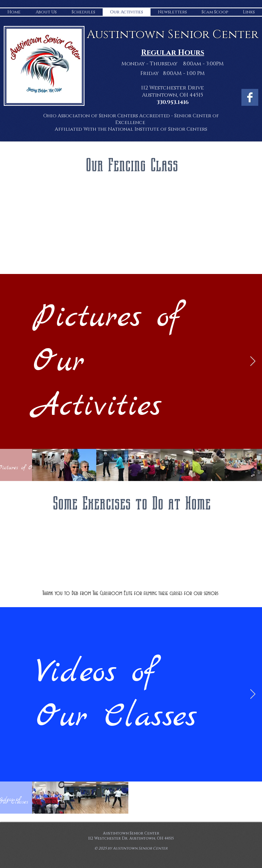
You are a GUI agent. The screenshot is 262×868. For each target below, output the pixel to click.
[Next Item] (253, 361)
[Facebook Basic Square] (250, 97)
